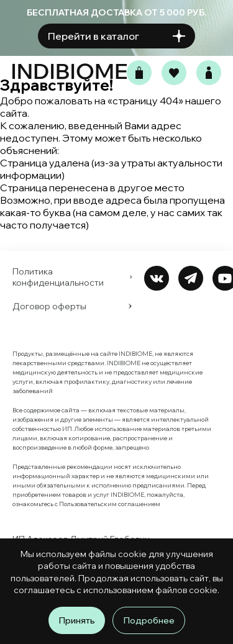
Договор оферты (72, 306)
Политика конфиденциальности (72, 277)
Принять (77, 620)
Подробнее (149, 620)
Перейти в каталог (116, 36)
